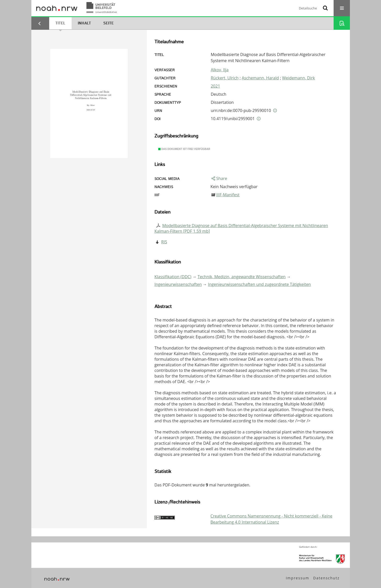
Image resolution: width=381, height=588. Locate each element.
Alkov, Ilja (220, 70)
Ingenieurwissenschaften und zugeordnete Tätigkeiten (259, 284)
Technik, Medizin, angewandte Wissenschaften (242, 277)
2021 (215, 86)
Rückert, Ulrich (225, 78)
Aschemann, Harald (260, 78)
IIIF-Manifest (228, 195)
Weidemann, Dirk (299, 78)
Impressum (297, 578)
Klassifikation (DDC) (173, 277)
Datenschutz (326, 578)
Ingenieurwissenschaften (178, 284)
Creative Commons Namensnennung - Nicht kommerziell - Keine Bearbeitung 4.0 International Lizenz (272, 519)
